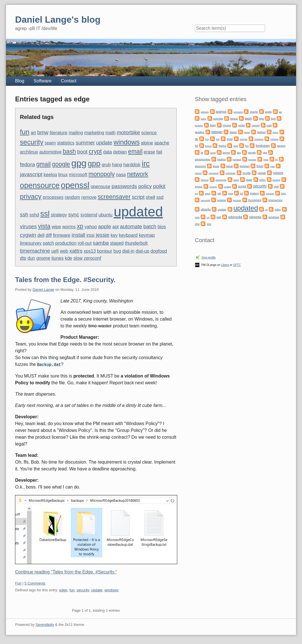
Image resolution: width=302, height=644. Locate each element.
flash (236, 146)
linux (63, 175)
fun (25, 132)
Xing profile (208, 258)
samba (101, 243)
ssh (24, 215)
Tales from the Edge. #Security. (65, 280)
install (79, 235)
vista (44, 226)
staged (117, 243)
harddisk (132, 165)
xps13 (90, 251)
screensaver (114, 197)
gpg (79, 163)
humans (252, 160)
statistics (66, 143)
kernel (230, 166)
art (33, 133)
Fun (18, 583)
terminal (237, 200)
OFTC (237, 265)
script (138, 197)
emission (259, 139)
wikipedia (255, 217)
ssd (160, 197)
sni (196, 194)
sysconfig (205, 200)
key (114, 235)
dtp (23, 258)
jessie (103, 235)
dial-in (128, 251)
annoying (238, 112)
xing (209, 224)
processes (53, 197)
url (266, 210)
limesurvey (31, 243)
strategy (59, 215)
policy (145, 186)
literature (58, 133)
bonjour (104, 251)
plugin (249, 180)
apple (105, 226)
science (149, 133)
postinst (276, 180)
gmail (44, 164)
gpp (94, 164)
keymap (147, 235)
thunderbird (255, 200)
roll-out (85, 243)
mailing (76, 133)
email (135, 152)
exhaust (274, 139)
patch (48, 243)
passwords (124, 186)
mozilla (246, 173)
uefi (55, 251)
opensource (40, 185)
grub (106, 165)
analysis (221, 112)
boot (82, 152)
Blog (20, 81)
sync (74, 215)
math (111, 133)
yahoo (91, 227)
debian (120, 152)
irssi (90, 235)
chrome (227, 125)
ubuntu (106, 215)
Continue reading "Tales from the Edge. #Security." (66, 572)
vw (208, 217)
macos (198, 173)
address (205, 112)
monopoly (102, 174)
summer (85, 143)
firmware (62, 235)
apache (162, 143)
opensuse (101, 186)
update (104, 143)
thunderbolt (136, 243)
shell (150, 197)
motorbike (128, 132)
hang (117, 165)
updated (138, 212)
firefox (222, 146)
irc (146, 164)
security (32, 142)
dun (31, 258)
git (202, 153)
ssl (45, 214)
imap (266, 160)
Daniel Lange (44, 290)
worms (69, 227)
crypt (95, 152)
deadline (199, 132)
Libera (225, 265)
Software (42, 81)
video (278, 210)
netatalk (262, 173)
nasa (121, 175)
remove (89, 197)
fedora (27, 164)
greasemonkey (203, 159)
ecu (207, 139)
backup (234, 119)
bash (69, 152)
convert (256, 125)
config (241, 125)
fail (159, 152)
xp (80, 226)
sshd (34, 215)
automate (131, 226)
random (72, 197)
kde (69, 258)
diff (49, 235)
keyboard (128, 235)
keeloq (50, 175)
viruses (28, 226)
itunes (58, 258)
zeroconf (92, 258)
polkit (159, 186)
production (66, 243)
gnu (239, 153)
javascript (31, 174)
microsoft (78, 175)
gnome (43, 258)
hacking (222, 159)
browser (199, 126)
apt (115, 227)
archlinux (29, 152)
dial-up (142, 251)
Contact (68, 81)
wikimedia (235, 217)
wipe (56, 227)
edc (218, 139)
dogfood (159, 251)
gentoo (281, 146)
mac (273, 166)
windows (126, 142)
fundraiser (263, 146)
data (107, 152)
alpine (147, 143)
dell (41, 235)
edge (63, 590)
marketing (94, 133)
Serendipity (45, 624)
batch (150, 226)
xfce (197, 224)
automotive (50, 152)
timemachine (35, 251)
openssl (75, 185)
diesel (247, 132)
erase (149, 152)
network (138, 174)
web (64, 251)
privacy (31, 196)
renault (227, 187)
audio (204, 119)
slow (78, 258)
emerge (243, 139)
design (233, 132)
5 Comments (35, 583)
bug (117, 251)
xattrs (76, 251)
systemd (89, 215)
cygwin (28, 235)
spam (50, 143)
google (61, 164)
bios (162, 227)
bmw (43, 132)
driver (275, 132)
